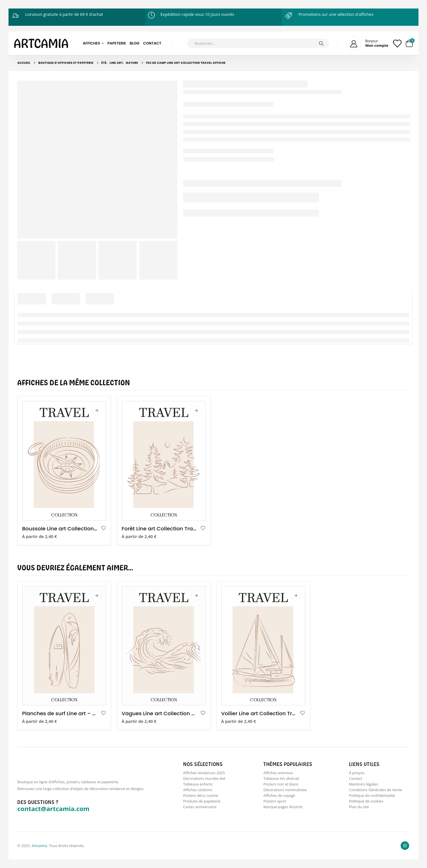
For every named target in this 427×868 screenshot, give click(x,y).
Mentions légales (363, 785)
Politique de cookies (366, 803)
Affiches (91, 43)
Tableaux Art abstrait (281, 779)
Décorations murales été (204, 779)
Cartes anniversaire (200, 808)
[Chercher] (321, 43)
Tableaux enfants (198, 785)
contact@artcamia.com (53, 808)
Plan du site (359, 808)
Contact (152, 43)
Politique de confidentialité (372, 797)
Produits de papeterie (202, 803)
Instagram (405, 846)
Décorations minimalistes (285, 791)
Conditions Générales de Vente (376, 791)
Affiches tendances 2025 (204, 773)
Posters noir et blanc (281, 785)
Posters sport (275, 803)
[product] (64, 461)
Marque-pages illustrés (283, 808)
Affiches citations (198, 791)
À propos (357, 773)
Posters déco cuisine (201, 797)
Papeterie (117, 43)
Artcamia (39, 846)
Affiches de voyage (279, 797)
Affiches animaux (278, 773)
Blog (135, 43)
